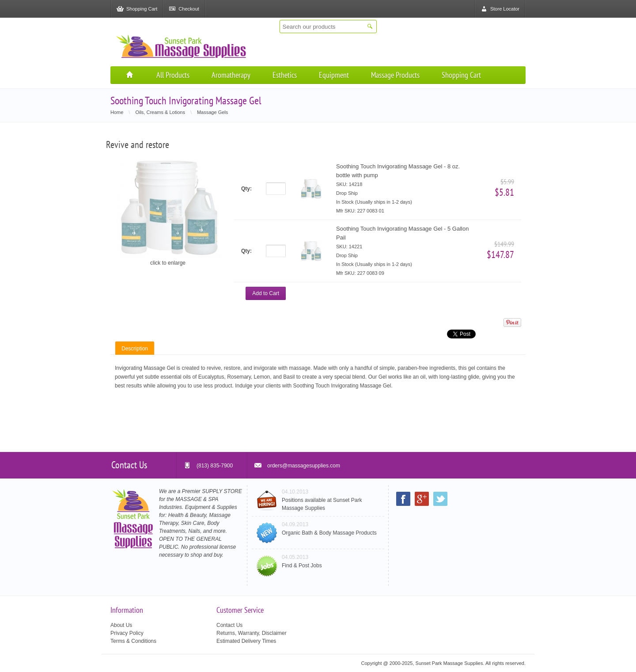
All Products (173, 75)
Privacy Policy (127, 633)
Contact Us (229, 625)
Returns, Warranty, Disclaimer (252, 633)
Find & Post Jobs (302, 566)
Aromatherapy (231, 75)
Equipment (334, 75)
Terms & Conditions (133, 641)
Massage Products (395, 75)
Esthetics (285, 75)
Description (135, 349)
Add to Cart (266, 293)
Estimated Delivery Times (246, 641)
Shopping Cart (461, 75)
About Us (121, 625)
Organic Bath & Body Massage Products (329, 533)
